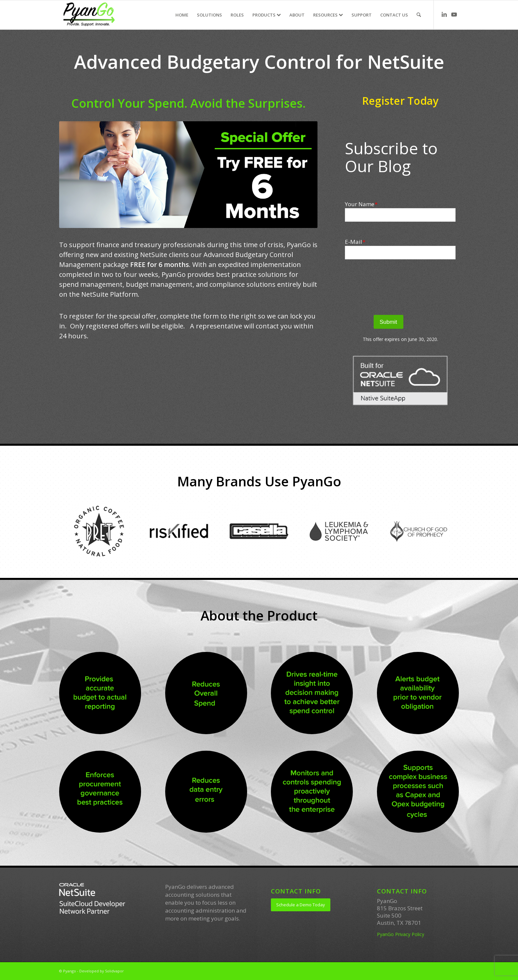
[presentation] (400, 287)
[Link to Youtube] (454, 15)
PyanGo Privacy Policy (401, 934)
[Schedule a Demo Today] (301, 905)
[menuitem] (182, 15)
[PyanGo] (89, 15)
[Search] (419, 15)
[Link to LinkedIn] (444, 15)
